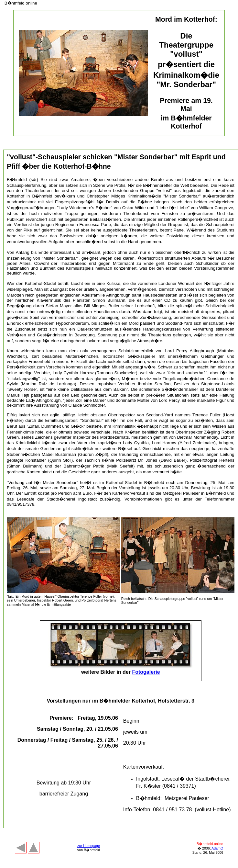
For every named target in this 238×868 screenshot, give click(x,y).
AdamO (217, 848)
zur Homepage (89, 846)
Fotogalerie (146, 672)
